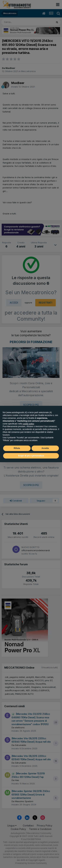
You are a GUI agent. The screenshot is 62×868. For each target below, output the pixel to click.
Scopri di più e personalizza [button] (31, 456)
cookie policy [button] (28, 424)
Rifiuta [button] (17, 448)
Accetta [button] (45, 448)
